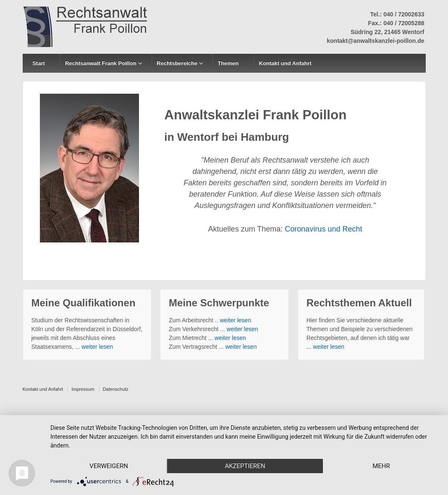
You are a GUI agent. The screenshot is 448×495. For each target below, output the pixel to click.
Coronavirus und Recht (323, 229)
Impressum (83, 389)
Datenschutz (116, 389)
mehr (381, 466)
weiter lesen (97, 347)
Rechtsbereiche (177, 63)
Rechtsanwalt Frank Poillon (101, 63)
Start (39, 63)
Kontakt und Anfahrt (285, 63)
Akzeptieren (245, 466)
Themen (228, 63)
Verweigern (109, 466)
